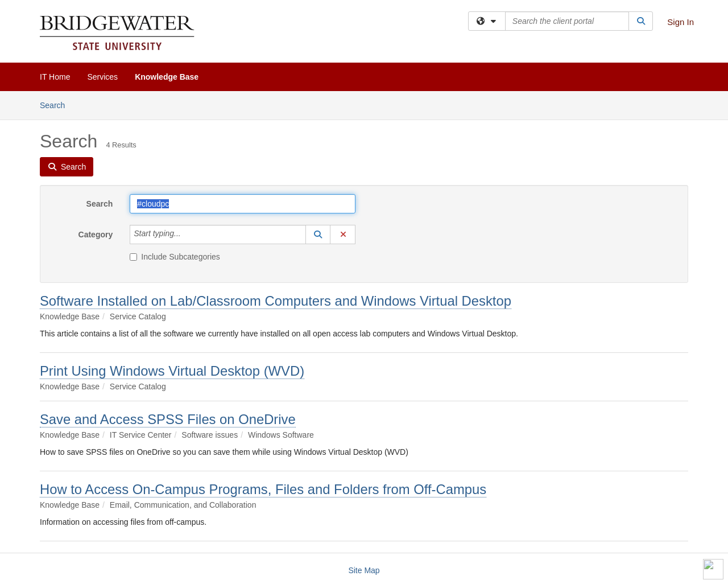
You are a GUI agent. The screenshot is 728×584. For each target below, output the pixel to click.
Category (96, 235)
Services (102, 77)
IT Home (55, 77)
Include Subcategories (175, 257)
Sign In (681, 22)
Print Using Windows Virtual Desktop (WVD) (172, 371)
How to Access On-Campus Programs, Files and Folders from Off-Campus (263, 489)
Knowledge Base (167, 77)
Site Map (364, 570)
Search (57, 104)
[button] (318, 235)
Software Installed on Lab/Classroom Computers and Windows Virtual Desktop (276, 301)
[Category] (187, 235)
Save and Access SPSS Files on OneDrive (168, 419)
